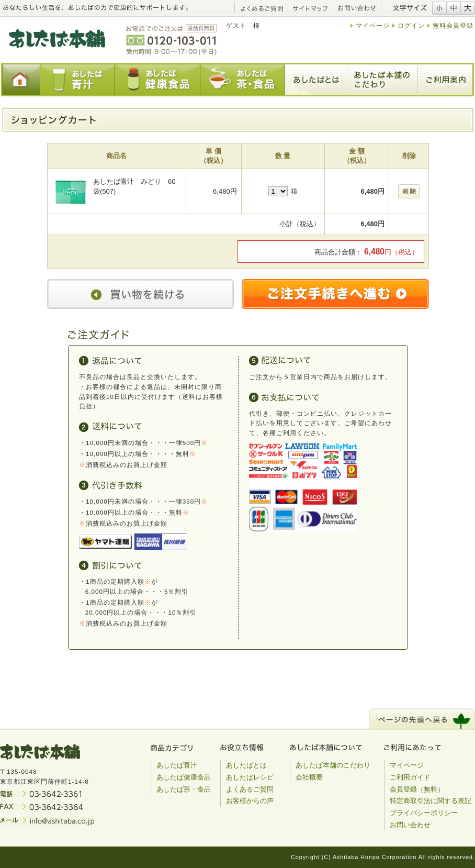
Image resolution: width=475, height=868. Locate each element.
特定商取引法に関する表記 (431, 801)
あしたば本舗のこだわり (333, 765)
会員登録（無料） (417, 789)
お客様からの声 (250, 801)
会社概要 (309, 777)
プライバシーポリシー (424, 813)
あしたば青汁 (177, 765)
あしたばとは (246, 765)
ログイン (411, 26)
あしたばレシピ (250, 777)
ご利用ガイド (410, 777)
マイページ (373, 26)
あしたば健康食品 (184, 777)
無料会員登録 (453, 26)
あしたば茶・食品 (184, 789)
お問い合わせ (410, 825)
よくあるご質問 (250, 789)
